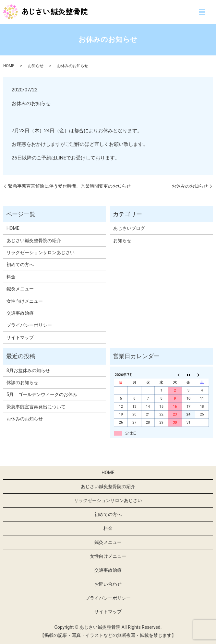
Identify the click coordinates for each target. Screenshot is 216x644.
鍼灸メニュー (20, 289)
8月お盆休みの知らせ (28, 370)
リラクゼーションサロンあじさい (41, 252)
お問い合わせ (108, 584)
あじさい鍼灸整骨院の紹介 (34, 240)
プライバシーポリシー (29, 325)
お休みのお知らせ (190, 186)
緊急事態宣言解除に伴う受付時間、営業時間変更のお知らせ (69, 186)
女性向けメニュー (25, 301)
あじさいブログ (129, 228)
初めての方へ (20, 264)
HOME (9, 66)
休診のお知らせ (22, 382)
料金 (11, 277)
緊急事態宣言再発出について (36, 407)
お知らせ (36, 66)
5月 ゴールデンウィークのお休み (42, 394)
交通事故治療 (20, 313)
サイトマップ (20, 337)
